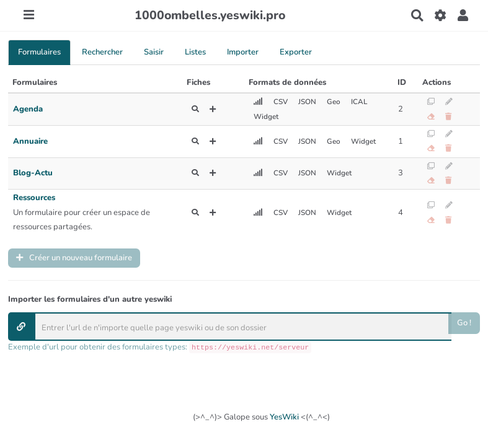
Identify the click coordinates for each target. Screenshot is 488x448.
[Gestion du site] (440, 15)
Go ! (464, 323)
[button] (463, 15)
